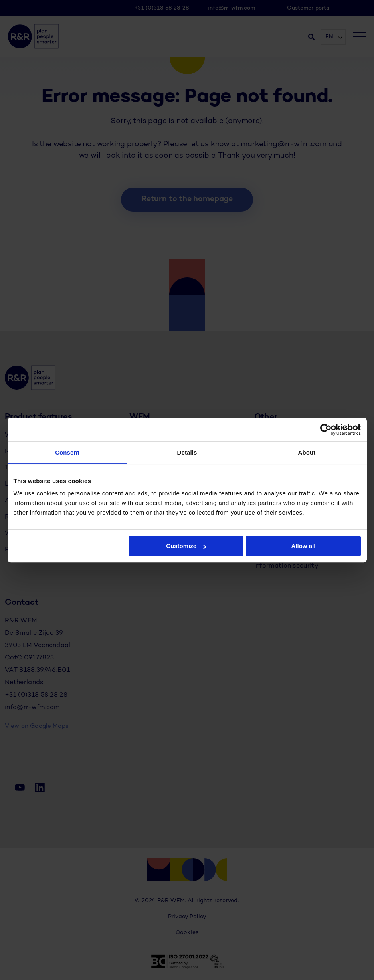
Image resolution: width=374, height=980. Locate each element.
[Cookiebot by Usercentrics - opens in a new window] (326, 430)
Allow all (304, 546)
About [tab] (307, 452)
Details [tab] (187, 452)
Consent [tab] (67, 452)
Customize (186, 546)
